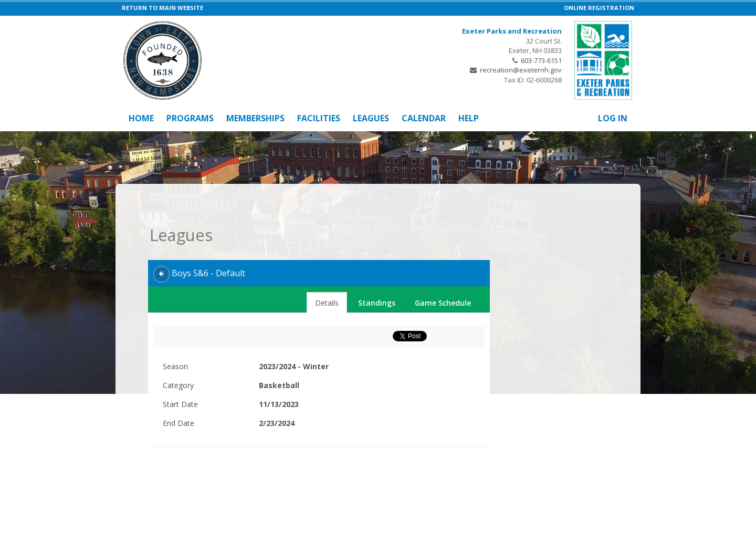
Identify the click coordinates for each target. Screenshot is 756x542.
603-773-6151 (541, 60)
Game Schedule (443, 281)
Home (141, 118)
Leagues (371, 118)
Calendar (424, 118)
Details (327, 281)
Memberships (255, 118)
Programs (190, 118)
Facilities (319, 118)
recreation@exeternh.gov (521, 70)
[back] (161, 252)
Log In (613, 118)
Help (469, 118)
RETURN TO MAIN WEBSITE (162, 8)
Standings (377, 281)
